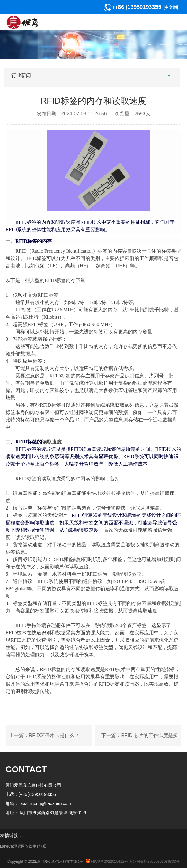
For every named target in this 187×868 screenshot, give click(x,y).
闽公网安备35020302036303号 (154, 862)
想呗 (43, 846)
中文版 (171, 7)
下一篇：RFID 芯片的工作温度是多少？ (140, 740)
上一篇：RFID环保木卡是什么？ (44, 735)
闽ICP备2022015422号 (106, 862)
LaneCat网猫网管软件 (18, 846)
